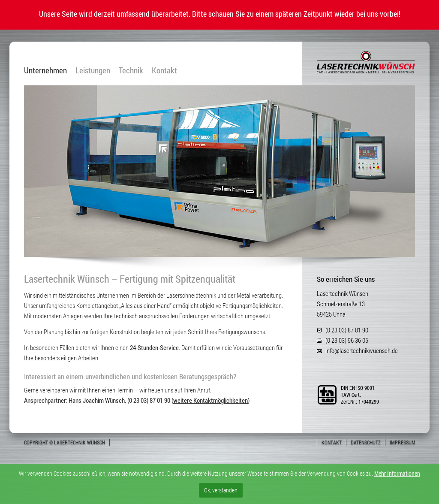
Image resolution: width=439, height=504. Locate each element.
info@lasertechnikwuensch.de (362, 350)
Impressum (403, 442)
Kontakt (164, 70)
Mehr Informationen (397, 473)
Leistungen (93, 70)
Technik (131, 70)
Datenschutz (366, 442)
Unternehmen (45, 70)
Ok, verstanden (221, 490)
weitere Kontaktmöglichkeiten (210, 400)
